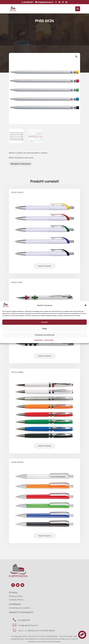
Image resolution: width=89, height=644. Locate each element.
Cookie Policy (39, 340)
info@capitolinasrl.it (28, 625)
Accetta (44, 322)
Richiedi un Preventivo (21, 164)
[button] (86, 305)
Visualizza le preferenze (45, 335)
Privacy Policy (49, 340)
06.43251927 (24, 620)
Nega (45, 328)
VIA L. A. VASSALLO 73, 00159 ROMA (36, 631)
